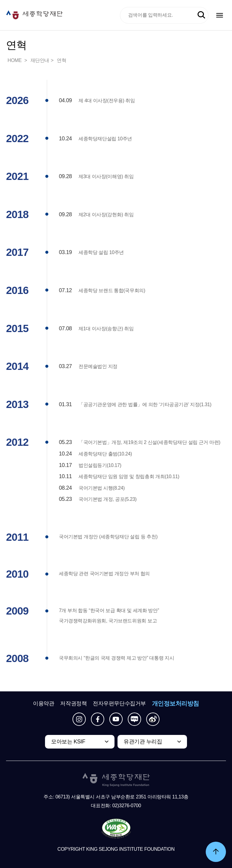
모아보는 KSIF (68, 742)
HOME (15, 60)
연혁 (61, 60)
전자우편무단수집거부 (119, 703)
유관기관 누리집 (143, 742)
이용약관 (43, 703)
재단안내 (40, 60)
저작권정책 (73, 703)
